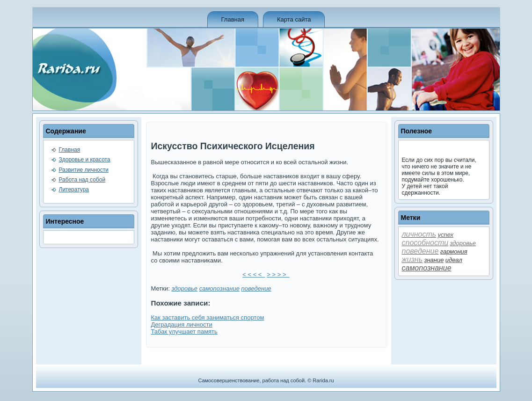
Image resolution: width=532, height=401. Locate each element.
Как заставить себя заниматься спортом (208, 317)
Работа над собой (82, 180)
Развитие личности (84, 170)
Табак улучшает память (184, 332)
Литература (74, 190)
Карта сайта (294, 19)
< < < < (254, 274)
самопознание (219, 288)
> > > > (278, 274)
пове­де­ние (256, 288)
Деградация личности (182, 324)
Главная (233, 19)
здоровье (184, 288)
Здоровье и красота (85, 160)
